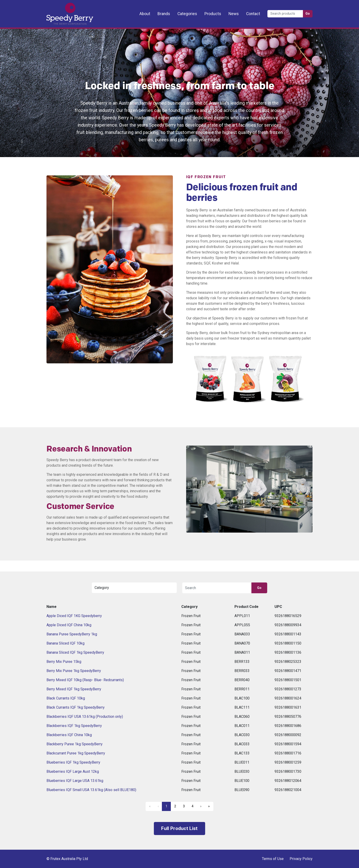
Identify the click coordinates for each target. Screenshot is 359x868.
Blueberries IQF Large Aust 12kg (73, 771)
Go (308, 14)
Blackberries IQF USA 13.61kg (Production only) (85, 717)
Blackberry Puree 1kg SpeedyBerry (75, 744)
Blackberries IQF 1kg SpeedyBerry (74, 726)
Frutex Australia (62, 7)
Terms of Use (273, 859)
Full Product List (179, 828)
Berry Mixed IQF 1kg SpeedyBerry (74, 689)
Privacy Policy (301, 859)
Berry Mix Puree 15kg (64, 662)
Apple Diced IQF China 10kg (69, 625)
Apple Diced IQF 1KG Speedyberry (74, 616)
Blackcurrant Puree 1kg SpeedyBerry (76, 753)
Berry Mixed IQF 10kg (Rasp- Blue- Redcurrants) (85, 680)
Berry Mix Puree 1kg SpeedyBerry (74, 671)
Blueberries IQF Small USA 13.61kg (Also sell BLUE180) (91, 790)
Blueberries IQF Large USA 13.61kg (75, 781)
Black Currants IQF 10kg (66, 698)
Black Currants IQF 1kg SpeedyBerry (76, 707)
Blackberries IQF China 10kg (69, 735)
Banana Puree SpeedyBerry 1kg (72, 634)
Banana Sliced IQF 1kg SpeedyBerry (75, 652)
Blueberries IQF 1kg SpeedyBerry (73, 762)
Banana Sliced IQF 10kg (65, 643)
